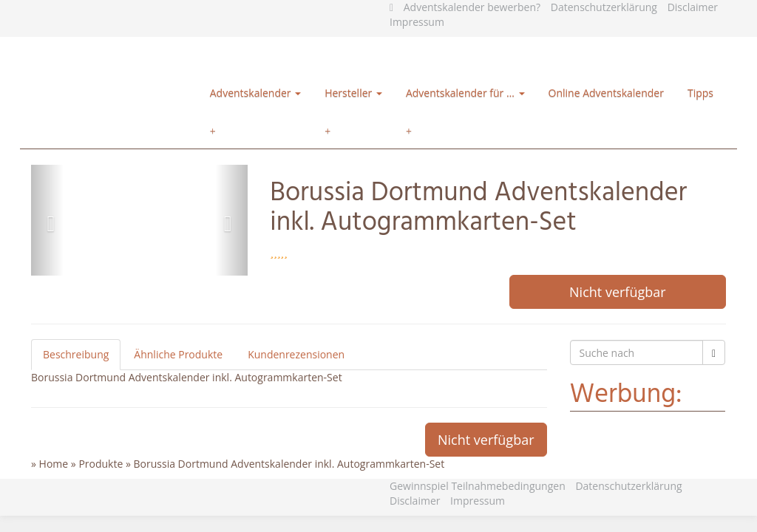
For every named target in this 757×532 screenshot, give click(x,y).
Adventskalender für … (465, 93)
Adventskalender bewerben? (472, 7)
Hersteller (353, 93)
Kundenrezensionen (296, 354)
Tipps (700, 93)
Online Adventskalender (606, 93)
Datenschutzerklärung (604, 7)
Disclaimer (693, 7)
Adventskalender (255, 93)
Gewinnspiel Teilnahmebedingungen (478, 486)
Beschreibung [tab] (76, 354)
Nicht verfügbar (618, 292)
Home (54, 464)
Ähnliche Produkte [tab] (178, 354)
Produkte (101, 464)
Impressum (417, 22)
